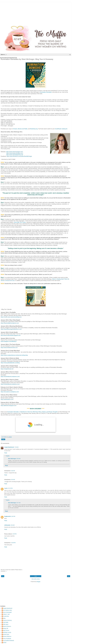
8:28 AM (13, 471)
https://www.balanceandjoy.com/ (15, 153)
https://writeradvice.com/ (7, 399)
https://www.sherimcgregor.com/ (15, 152)
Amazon (15, 129)
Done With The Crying (20, 222)
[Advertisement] (36, 13)
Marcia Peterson (7, 626)
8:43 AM (13, 480)
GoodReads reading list (61, 129)
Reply (6, 453)
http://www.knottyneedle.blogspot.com (11, 335)
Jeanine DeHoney (7, 620)
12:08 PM (13, 543)
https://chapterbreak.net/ (7, 369)
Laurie (6, 488)
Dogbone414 (7, 516)
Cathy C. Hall (6, 614)
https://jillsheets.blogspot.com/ (9, 406)
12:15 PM (10, 488)
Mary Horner (6, 630)
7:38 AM (16, 447)
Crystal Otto (6, 616)
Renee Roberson (7, 636)
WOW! (5, 643)
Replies (8, 456)
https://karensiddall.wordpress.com (10, 323)
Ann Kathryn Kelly (7, 610)
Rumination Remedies (46, 92)
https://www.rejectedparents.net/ (15, 155)
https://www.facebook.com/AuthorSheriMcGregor (19, 156)
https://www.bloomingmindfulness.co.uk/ (11, 329)
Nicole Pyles (6, 634)
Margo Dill (6, 628)
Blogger (38, 582)
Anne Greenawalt (7, 612)
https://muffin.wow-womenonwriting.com (11, 317)
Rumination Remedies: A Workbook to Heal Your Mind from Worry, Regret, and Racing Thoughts (32, 412)
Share (3, 439)
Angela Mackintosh (9, 447)
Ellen (4, 618)
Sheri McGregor (12, 459)
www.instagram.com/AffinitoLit (9, 341)
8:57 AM (18, 503)
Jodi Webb (6, 622)
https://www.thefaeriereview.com (9, 348)
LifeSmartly (7, 525)
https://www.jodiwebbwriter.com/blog (10, 363)
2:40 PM (13, 516)
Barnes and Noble (23, 129)
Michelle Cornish (7, 632)
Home (36, 576)
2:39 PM (14, 534)
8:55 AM (18, 459)
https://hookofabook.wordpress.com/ (10, 377)
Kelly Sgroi (6, 624)
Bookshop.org (34, 129)
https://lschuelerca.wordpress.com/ (10, 392)
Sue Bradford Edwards (9, 641)
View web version (36, 579)
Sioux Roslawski (7, 639)
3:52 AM (13, 525)
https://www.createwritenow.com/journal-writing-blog (14, 355)
